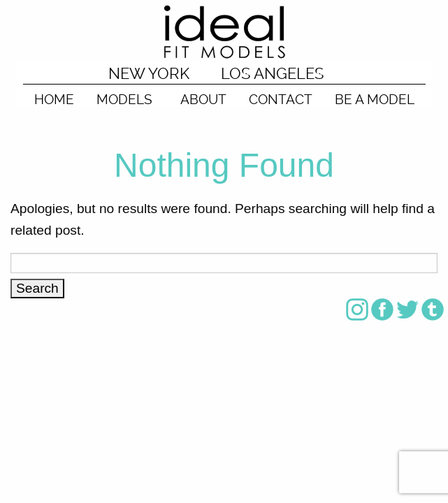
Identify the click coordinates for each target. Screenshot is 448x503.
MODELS (124, 99)
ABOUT (203, 99)
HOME (54, 99)
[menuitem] (54, 95)
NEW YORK (149, 73)
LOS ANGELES (272, 73)
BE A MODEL (375, 99)
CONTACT (281, 99)
